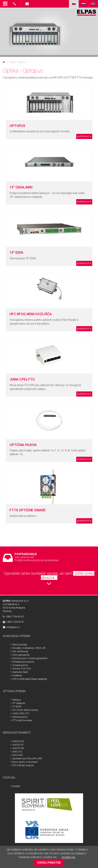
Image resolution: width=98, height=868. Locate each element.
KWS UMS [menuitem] (17, 755)
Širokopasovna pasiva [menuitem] (23, 662)
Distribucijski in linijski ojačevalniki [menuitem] (30, 658)
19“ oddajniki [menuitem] (19, 703)
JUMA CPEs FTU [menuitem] (21, 714)
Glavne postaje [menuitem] (20, 645)
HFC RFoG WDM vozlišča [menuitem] (25, 710)
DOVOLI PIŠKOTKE (49, 863)
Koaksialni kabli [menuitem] (20, 672)
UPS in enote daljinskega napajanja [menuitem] (30, 679)
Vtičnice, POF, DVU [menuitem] (22, 669)
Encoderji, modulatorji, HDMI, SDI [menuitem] (29, 648)
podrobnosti (83, 136)
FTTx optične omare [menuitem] (22, 720)
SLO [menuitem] (74, 4)
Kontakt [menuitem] (16, 786)
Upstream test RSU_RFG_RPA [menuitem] (27, 759)
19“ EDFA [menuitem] (17, 707)
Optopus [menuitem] (17, 700)
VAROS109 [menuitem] (18, 748)
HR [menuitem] (83, 4)
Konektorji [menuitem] (17, 676)
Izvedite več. (69, 857)
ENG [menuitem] (93, 4)
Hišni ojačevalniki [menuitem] (21, 655)
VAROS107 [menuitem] (18, 745)
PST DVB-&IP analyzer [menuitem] (23, 765)
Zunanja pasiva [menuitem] (20, 665)
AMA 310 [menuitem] (17, 752)
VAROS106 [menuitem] (18, 741)
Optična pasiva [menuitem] (20, 717)
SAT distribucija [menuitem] (20, 651)
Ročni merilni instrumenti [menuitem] (25, 762)
